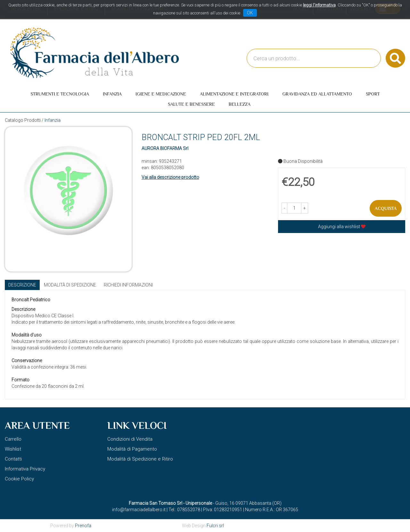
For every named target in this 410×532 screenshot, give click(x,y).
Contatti (13, 459)
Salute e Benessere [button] (191, 104)
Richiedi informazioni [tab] (128, 285)
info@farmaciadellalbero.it (139, 510)
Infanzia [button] (112, 94)
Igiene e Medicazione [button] (161, 94)
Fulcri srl (215, 526)
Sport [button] (373, 94)
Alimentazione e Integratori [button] (234, 94)
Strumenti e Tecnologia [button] (60, 94)
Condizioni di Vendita (130, 439)
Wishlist (13, 449)
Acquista (386, 208)
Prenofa (83, 526)
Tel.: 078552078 (184, 510)
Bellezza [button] (240, 104)
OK (250, 13)
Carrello (13, 439)
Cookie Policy (19, 479)
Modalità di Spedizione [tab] (70, 285)
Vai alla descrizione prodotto (170, 177)
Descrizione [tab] (22, 285)
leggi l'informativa (319, 5)
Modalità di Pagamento (132, 449)
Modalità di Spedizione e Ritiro (140, 459)
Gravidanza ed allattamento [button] (317, 94)
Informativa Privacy (25, 469)
